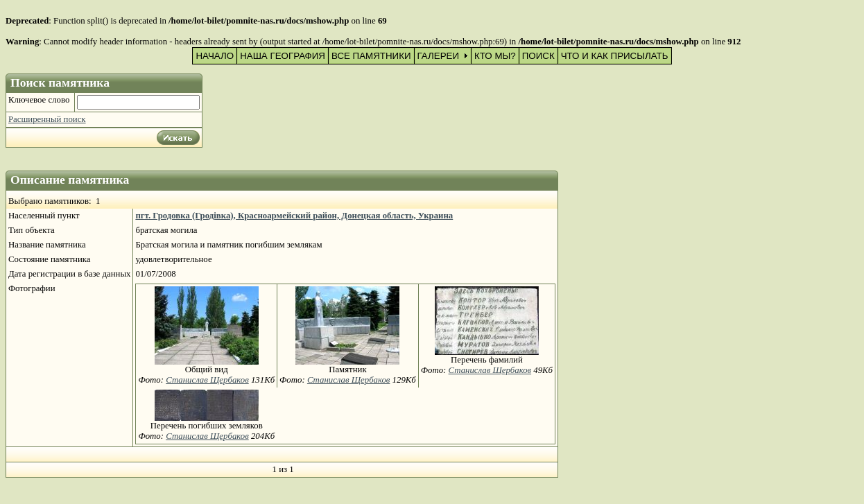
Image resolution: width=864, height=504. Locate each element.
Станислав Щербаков (207, 380)
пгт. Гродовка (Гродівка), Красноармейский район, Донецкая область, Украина (294, 216)
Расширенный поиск (47, 119)
